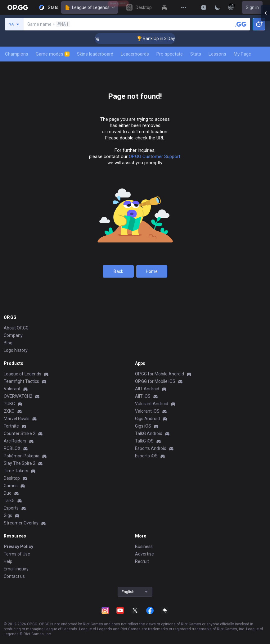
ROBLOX (12, 448)
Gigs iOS (143, 426)
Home (152, 271)
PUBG (9, 404)
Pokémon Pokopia (22, 456)
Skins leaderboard (95, 54)
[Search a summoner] (241, 24)
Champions (17, 54)
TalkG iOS (144, 441)
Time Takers (16, 471)
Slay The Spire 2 (20, 463)
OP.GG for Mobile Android (160, 374)
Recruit (142, 561)
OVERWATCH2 (18, 396)
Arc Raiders (15, 441)
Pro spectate (170, 54)
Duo (8, 493)
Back (118, 271)
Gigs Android (147, 419)
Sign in (252, 7)
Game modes (53, 54)
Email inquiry (16, 569)
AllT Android (147, 389)
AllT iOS (143, 396)
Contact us (14, 576)
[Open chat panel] (265, 112)
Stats (196, 54)
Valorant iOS (147, 411)
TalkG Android (149, 433)
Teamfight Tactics (21, 381)
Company (13, 335)
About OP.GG (16, 328)
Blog (8, 343)
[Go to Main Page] (18, 7)
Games (11, 486)
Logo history (16, 350)
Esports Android (151, 448)
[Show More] (204, 7)
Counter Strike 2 (20, 433)
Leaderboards (135, 54)
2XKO (9, 411)
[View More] (184, 7)
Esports (11, 508)
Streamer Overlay (21, 523)
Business (144, 546)
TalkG (9, 501)
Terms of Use (17, 554)
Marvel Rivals (17, 419)
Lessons (217, 54)
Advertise (144, 554)
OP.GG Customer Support (155, 156)
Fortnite (11, 426)
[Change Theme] (217, 7)
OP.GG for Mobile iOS (155, 381)
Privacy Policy (18, 546)
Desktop (12, 478)
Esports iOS (146, 456)
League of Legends (90, 7)
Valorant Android (152, 404)
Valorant (12, 389)
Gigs (8, 515)
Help (8, 561)
